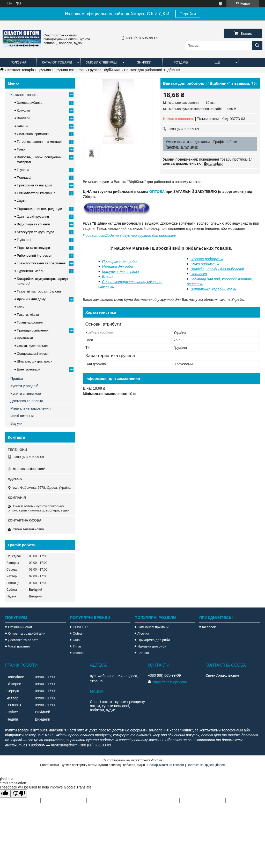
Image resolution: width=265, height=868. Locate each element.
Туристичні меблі (30, 271)
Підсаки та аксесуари (33, 248)
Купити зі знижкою (26, 393)
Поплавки (199, 274)
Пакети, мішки (28, 315)
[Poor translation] (19, 794)
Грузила (44, 70)
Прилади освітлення (33, 330)
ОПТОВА (157, 192)
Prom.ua (157, 760)
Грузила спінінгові (69, 70)
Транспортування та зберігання (41, 263)
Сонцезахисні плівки (33, 354)
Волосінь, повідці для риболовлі (217, 269)
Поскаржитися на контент (166, 765)
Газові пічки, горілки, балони (39, 291)
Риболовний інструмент (35, 255)
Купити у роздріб (24, 386)
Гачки (21, 149)
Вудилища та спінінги (33, 224)
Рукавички (25, 338)
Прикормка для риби (119, 262)
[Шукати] (257, 46)
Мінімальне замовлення (31, 408)
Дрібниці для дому (31, 299)
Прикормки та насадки (34, 185)
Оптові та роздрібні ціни (27, 633)
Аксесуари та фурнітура (35, 232)
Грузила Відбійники (104, 70)
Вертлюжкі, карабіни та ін (213, 289)
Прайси (17, 378)
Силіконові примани (153, 627)
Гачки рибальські (205, 264)
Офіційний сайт (20, 627)
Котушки (23, 110)
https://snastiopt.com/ (29, 469)
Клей (21, 307)
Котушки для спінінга (120, 272)
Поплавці (24, 177)
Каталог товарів (57, 62)
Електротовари (29, 369)
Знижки (144, 62)
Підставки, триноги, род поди (39, 209)
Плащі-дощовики (30, 322)
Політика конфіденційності (206, 765)
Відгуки (16, 423)
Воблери (24, 118)
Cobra (77, 633)
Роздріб (181, 62)
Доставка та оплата (27, 401)
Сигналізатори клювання (36, 193)
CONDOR (80, 627)
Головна (18, 62)
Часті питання (22, 416)
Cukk (77, 640)
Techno (78, 653)
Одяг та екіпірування (33, 216)
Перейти (188, 14)
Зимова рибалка (30, 103)
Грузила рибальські (207, 259)
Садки (22, 201)
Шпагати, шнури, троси (35, 361)
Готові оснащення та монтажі (39, 142)
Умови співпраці (102, 62)
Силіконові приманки (33, 134)
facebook (209, 627)
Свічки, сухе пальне (32, 346)
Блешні (108, 277)
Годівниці (24, 240)
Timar (77, 646)
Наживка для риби (117, 266)
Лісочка (143, 633)
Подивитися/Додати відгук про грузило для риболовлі (129, 235)
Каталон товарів (24, 95)
